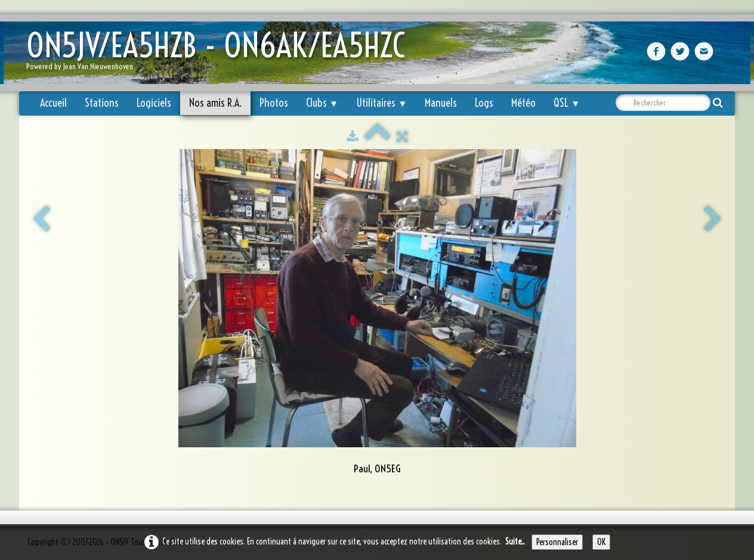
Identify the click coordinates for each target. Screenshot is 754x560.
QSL (567, 103)
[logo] (220, 54)
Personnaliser (557, 542)
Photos (274, 103)
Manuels (441, 103)
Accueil (53, 103)
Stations (102, 103)
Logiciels (154, 103)
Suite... (515, 542)
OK (601, 542)
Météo (523, 103)
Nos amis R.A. (215, 103)
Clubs (322, 103)
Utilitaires (381, 103)
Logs (484, 103)
